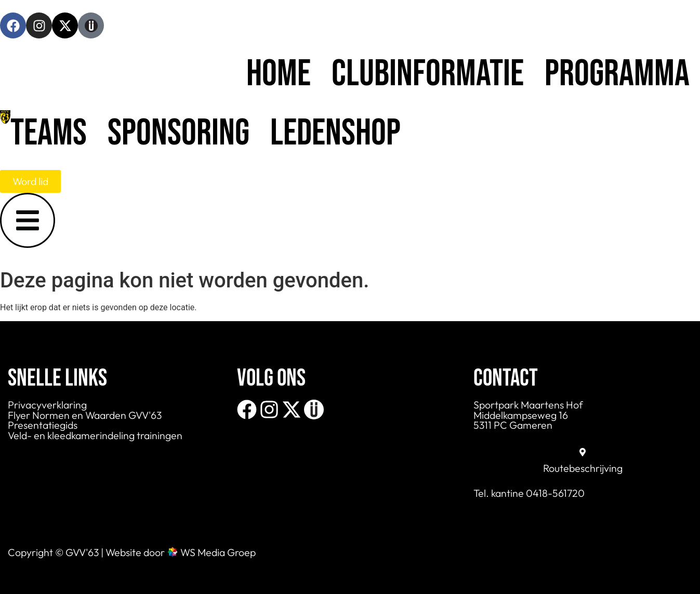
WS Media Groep (218, 552)
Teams (49, 133)
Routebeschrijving (583, 468)
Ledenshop (335, 133)
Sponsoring (179, 133)
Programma (617, 74)
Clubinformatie (428, 74)
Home (279, 74)
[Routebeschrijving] (583, 452)
